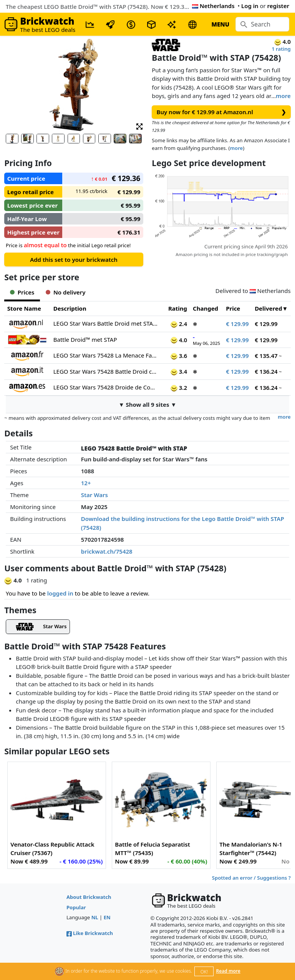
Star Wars (94, 495)
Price (233, 308)
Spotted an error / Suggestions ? (251, 878)
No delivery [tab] (65, 292)
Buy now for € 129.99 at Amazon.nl (221, 112)
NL (95, 917)
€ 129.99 (237, 324)
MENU (220, 24)
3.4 (179, 371)
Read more (228, 971)
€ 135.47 (266, 356)
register (278, 6)
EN (107, 917)
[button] (139, 126)
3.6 (179, 356)
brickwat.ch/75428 (107, 551)
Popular (76, 907)
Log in (250, 6)
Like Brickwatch (90, 933)
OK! (204, 972)
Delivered (268, 308)
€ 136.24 (266, 371)
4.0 (179, 340)
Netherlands (213, 6)
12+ (86, 483)
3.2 (179, 388)
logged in (60, 593)
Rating (178, 308)
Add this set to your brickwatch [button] (74, 260)
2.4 (179, 324)
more (283, 96)
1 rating (281, 49)
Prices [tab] (22, 292)
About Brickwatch (89, 897)
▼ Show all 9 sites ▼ (148, 404)
